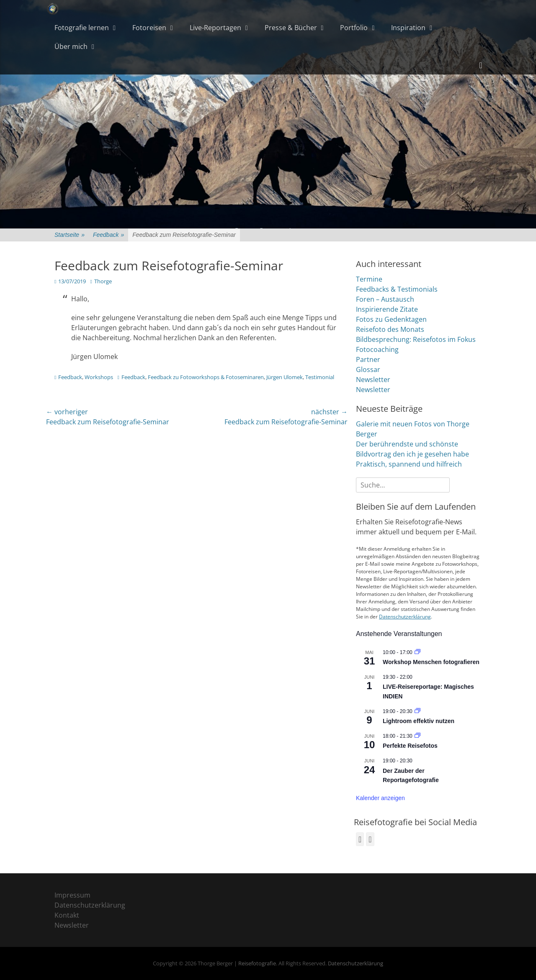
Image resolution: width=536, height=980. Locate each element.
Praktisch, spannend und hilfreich (409, 464)
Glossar (368, 369)
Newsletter (373, 380)
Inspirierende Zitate (387, 309)
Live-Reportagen (215, 28)
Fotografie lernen (82, 28)
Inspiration (408, 28)
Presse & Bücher (291, 28)
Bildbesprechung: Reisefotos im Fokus (416, 339)
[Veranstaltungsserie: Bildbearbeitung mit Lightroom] (417, 711)
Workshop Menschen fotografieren (431, 662)
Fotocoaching (377, 349)
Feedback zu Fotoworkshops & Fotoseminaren (206, 377)
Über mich (71, 46)
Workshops (99, 377)
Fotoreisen (149, 28)
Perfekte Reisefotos (410, 746)
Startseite (70, 235)
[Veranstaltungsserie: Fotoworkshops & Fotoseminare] (417, 652)
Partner (368, 359)
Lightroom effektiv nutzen (419, 721)
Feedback (108, 235)
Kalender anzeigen (380, 798)
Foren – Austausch (385, 299)
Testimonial (320, 377)
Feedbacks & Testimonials (397, 289)
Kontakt (67, 915)
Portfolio (354, 28)
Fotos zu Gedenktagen (391, 319)
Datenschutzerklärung (405, 617)
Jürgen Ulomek (285, 377)
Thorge (103, 281)
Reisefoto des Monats (390, 329)
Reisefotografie (257, 963)
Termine (369, 279)
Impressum (72, 895)
